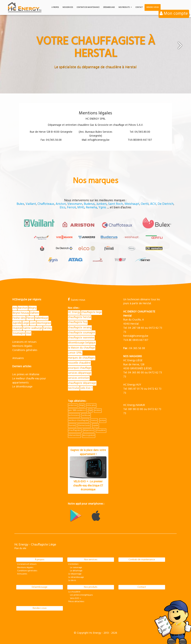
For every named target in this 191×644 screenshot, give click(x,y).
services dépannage (80, 373)
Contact (139, 7)
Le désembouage (22, 386)
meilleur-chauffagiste (78, 420)
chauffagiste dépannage (82, 383)
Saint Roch (116, 204)
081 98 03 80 (136, 408)
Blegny (32, 307)
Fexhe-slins (19, 317)
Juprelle (17, 322)
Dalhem (34, 312)
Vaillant (31, 204)
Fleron (30, 317)
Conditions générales (25, 350)
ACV (153, 204)
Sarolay (47, 328)
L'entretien (73, 564)
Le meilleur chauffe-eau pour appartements (29, 380)
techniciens (74, 415)
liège (82, 405)
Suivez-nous (77, 299)
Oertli (145, 204)
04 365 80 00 (136, 372)
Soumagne (19, 333)
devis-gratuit (89, 435)
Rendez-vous (153, 7)
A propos (55, 7)
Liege (26, 322)
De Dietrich (166, 204)
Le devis (72, 580)
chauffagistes (75, 430)
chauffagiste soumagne (82, 332)
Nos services (68, 7)
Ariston (61, 204)
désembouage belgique (82, 342)
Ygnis (102, 208)
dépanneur (89, 430)
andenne (73, 405)
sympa (103, 420)
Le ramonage (75, 567)
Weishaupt (132, 204)
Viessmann (75, 204)
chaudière (101, 430)
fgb (90, 410)
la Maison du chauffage (82, 347)
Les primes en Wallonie (26, 374)
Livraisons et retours (24, 341)
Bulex (20, 204)
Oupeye (17, 328)
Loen (33, 322)
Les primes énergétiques (80, 594)
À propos (40, 559)
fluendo (72, 425)
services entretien (79, 378)
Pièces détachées (76, 601)
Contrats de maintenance (88, 7)
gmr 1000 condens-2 (77, 410)
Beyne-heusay (21, 312)
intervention (74, 435)
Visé (29, 333)
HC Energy (74, 312)
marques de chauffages (82, 357)
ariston (98, 410)
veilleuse (86, 415)
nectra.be (74, 388)
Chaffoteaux (46, 204)
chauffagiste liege (92, 312)
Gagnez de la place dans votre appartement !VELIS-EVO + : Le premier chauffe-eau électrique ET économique (88, 470)
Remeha (91, 208)
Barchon (23, 307)
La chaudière (74, 591)
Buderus (89, 204)
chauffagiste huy (78, 322)
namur (94, 420)
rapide (95, 425)
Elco (63, 208)
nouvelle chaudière (79, 362)
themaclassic (84, 425)
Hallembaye (42, 317)
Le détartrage (75, 570)
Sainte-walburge (33, 328)
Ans (15, 307)
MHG (81, 208)
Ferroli (71, 208)
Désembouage (109, 7)
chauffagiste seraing (80, 327)
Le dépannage (75, 574)
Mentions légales (22, 345)
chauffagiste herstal (80, 317)
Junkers (101, 204)
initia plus (91, 405)
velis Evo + (87, 388)
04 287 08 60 (136, 327)
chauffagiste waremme (81, 337)
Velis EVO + (75, 598)
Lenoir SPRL (75, 352)
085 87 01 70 (136, 388)
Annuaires (18, 358)
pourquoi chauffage (80, 368)
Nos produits (125, 7)
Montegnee (44, 322)
